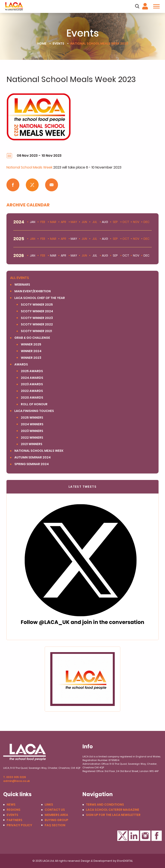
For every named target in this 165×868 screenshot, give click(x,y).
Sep (115, 222)
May (74, 222)
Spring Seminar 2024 (32, 464)
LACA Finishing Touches (34, 411)
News (11, 805)
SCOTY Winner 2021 (36, 331)
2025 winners (32, 418)
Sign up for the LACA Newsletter (113, 815)
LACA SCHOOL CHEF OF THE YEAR (40, 298)
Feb (43, 222)
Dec (147, 222)
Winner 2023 (31, 358)
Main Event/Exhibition (33, 291)
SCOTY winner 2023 (37, 318)
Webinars (22, 285)
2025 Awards (32, 371)
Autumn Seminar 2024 (33, 457)
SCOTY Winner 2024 (37, 311)
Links (49, 805)
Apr (63, 222)
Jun (84, 222)
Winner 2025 (31, 344)
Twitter (122, 836)
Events (58, 44)
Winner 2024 (31, 351)
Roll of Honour (34, 404)
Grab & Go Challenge (32, 338)
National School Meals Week (29, 167)
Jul (95, 222)
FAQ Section (55, 825)
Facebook (157, 836)
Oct (126, 222)
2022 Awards (32, 391)
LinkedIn (134, 836)
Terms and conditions (105, 805)
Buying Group (57, 820)
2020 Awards (32, 398)
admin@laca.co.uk (17, 781)
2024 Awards (32, 378)
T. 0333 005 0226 (15, 777)
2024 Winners (32, 424)
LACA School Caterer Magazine (113, 810)
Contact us (55, 810)
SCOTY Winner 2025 (37, 305)
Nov (136, 222)
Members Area (56, 815)
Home (42, 44)
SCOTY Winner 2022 (37, 324)
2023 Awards (32, 384)
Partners (15, 820)
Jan (33, 239)
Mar (53, 222)
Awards (21, 364)
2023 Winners (32, 431)
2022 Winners (32, 438)
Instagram (145, 836)
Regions (14, 810)
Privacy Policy (19, 825)
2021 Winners (32, 444)
